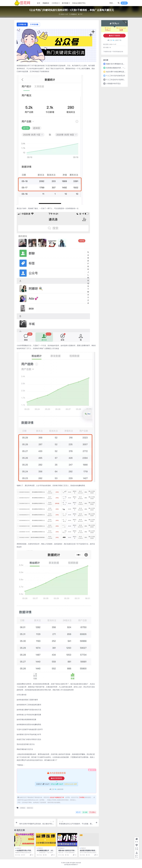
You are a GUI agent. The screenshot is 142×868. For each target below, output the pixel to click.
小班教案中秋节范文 (113, 83)
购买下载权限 (114, 36)
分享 (78, 812)
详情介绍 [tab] (22, 24)
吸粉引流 (30, 808)
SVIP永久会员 (121, 28)
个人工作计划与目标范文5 (116, 76)
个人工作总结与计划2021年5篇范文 (119, 79)
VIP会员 (108, 28)
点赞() (92, 812)
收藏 (85, 812)
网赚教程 (74, 14)
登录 (124, 3)
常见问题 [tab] (35, 24)
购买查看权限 (57, 778)
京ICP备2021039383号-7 (71, 865)
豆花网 (68, 863)
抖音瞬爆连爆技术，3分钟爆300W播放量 (46, 851)
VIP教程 (23, 808)
